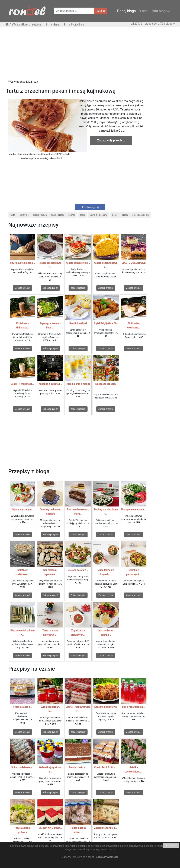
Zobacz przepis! (22, 288)
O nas (143, 11)
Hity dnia (53, 24)
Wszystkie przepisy (27, 24)
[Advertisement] (90, 55)
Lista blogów (160, 11)
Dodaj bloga (126, 11)
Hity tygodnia (74, 24)
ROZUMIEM (171, 846)
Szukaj (101, 11)
